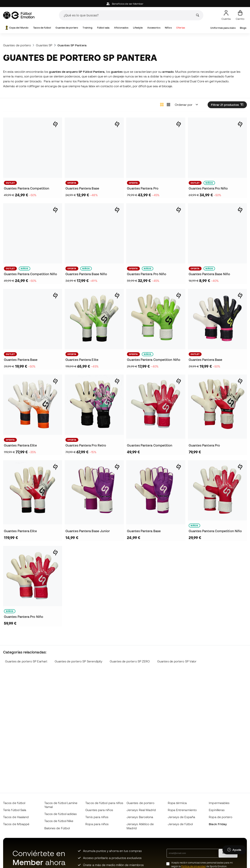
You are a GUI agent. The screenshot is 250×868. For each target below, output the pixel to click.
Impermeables (219, 803)
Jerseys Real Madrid (141, 810)
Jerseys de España (181, 817)
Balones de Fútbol (57, 828)
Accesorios (154, 28)
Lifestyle (138, 28)
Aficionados (121, 28)
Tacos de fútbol (42, 28)
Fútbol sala (103, 28)
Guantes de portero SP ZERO (130, 661)
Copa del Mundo (17, 28)
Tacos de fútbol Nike (59, 821)
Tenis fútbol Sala (15, 810)
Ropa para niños (97, 824)
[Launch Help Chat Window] (234, 850)
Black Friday (218, 824)
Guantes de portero (67, 28)
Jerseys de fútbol (180, 824)
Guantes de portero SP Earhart (26, 661)
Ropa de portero (221, 817)
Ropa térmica (177, 803)
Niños (168, 28)
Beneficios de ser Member (125, 4)
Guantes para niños (99, 810)
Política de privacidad (193, 866)
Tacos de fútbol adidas (61, 814)
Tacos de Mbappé (16, 824)
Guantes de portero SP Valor (177, 661)
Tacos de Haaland (16, 817)
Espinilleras (217, 810)
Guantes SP (44, 45)
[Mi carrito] (240, 15)
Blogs (243, 28)
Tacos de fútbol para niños (104, 803)
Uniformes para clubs (223, 28)
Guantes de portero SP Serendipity (79, 661)
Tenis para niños (97, 817)
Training (87, 28)
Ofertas (181, 28)
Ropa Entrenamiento (182, 810)
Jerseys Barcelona (140, 817)
